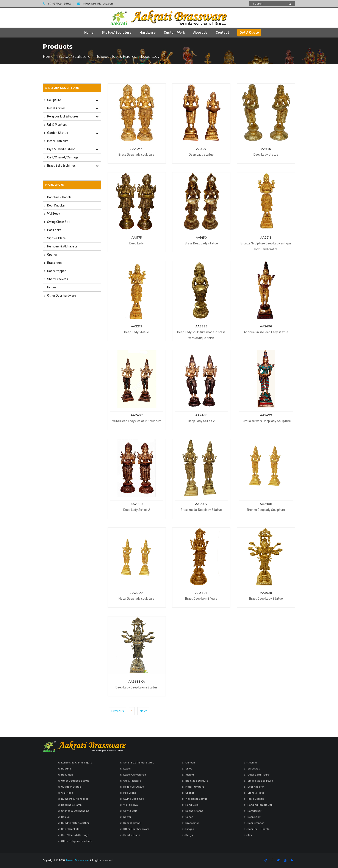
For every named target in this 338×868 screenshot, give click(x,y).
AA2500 (137, 504)
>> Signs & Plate (254, 793)
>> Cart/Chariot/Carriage (74, 835)
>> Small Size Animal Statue (137, 763)
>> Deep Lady (252, 817)
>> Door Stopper (254, 823)
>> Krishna (250, 763)
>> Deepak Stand (130, 823)
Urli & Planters (57, 125)
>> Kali (248, 835)
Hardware (148, 33)
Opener (52, 255)
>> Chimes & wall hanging (74, 811)
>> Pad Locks (128, 793)
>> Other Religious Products (75, 841)
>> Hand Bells (190, 805)
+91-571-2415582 (57, 4)
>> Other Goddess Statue (74, 781)
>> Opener (188, 793)
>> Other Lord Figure (257, 775)
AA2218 (266, 238)
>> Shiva (187, 769)
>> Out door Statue (70, 787)
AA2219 (137, 326)
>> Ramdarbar (253, 811)
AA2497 (137, 415)
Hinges (52, 287)
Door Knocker (56, 206)
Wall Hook (54, 214)
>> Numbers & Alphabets (73, 799)
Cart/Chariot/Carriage (63, 157)
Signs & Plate (56, 238)
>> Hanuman (65, 775)
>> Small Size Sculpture (259, 781)
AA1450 (201, 238)
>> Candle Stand (130, 835)
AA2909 (137, 593)
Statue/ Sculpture (117, 33)
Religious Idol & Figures (116, 57)
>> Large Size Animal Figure (75, 763)
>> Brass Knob (191, 823)
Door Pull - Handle (59, 197)
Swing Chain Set (59, 222)
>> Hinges (188, 829)
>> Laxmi (125, 769)
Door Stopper (56, 271)
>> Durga (188, 835)
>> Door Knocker (254, 787)
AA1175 (137, 238)
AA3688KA (137, 682)
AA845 (266, 149)
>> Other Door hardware (135, 829)
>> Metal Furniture (193, 787)
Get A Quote (249, 33)
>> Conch (188, 817)
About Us (200, 33)
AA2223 (201, 326)
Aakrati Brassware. (77, 860)
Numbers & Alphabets (62, 246)
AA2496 (266, 326)
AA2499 (266, 415)
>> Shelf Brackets (69, 829)
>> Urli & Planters (131, 781)
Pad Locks (54, 230)
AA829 (201, 149)
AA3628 (266, 593)
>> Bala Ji (64, 817)
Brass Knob (55, 263)
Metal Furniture (58, 141)
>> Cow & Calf (128, 811)
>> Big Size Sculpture (195, 781)
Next (143, 711)
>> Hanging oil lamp (70, 805)
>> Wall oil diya (129, 805)
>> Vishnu (188, 775)
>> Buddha (64, 769)
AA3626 (201, 593)
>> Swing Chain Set (132, 799)
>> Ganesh (189, 763)
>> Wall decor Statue (195, 799)
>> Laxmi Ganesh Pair (133, 775)
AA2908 (266, 504)
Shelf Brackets (58, 279)
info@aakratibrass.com (95, 4)
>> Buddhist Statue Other (74, 823)
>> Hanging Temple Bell (258, 805)
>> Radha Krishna (193, 811)
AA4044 (137, 149)
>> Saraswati (252, 769)
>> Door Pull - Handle (257, 829)
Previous (118, 711)
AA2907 (201, 504)
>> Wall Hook (65, 793)
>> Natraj (125, 817)
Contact (222, 33)
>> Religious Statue (132, 787)
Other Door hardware (62, 296)
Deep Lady (150, 57)
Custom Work (174, 33)
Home (89, 33)
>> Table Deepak (254, 799)
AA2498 (201, 415)
